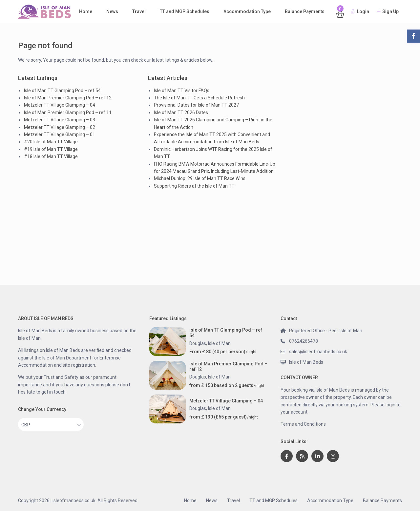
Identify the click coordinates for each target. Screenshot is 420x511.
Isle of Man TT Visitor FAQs (182, 91)
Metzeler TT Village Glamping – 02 (60, 127)
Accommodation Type (247, 11)
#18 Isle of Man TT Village (51, 156)
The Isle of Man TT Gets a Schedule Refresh (199, 98)
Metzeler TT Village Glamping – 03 (60, 120)
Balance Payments (305, 11)
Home (86, 11)
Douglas (198, 343)
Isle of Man (219, 343)
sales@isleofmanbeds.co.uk (318, 352)
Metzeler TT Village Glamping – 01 (60, 134)
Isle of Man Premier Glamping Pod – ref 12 (68, 98)
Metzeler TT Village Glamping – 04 (60, 105)
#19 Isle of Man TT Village (51, 149)
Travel (139, 11)
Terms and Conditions (303, 424)
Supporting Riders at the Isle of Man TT (194, 186)
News (112, 11)
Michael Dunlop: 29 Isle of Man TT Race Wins (200, 178)
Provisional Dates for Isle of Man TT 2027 (196, 105)
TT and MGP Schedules (185, 11)
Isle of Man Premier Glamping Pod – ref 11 (68, 112)
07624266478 (304, 341)
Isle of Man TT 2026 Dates (181, 112)
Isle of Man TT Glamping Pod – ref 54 (62, 91)
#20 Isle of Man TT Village (51, 142)
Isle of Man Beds (306, 362)
